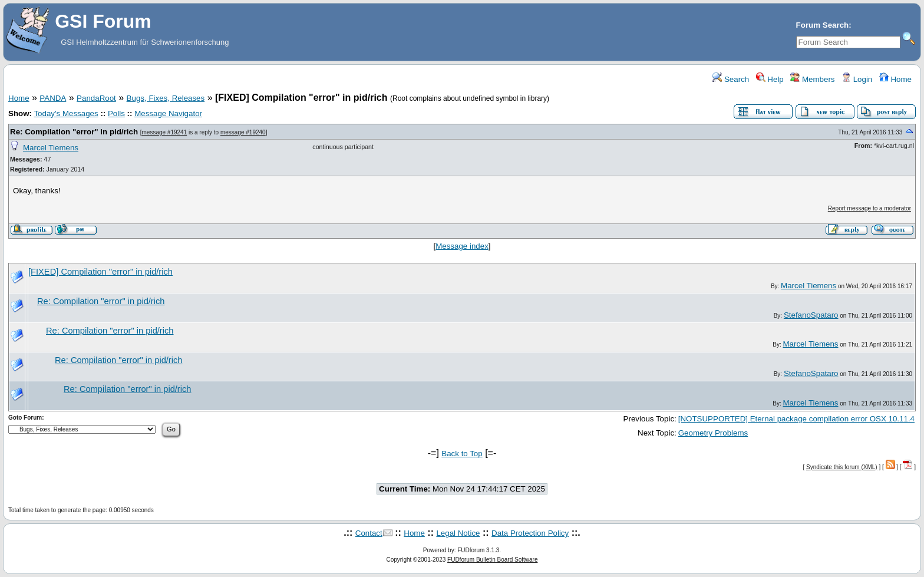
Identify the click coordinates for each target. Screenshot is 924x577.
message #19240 (243, 132)
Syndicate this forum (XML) (842, 467)
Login (857, 79)
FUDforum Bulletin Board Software (492, 560)
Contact (369, 533)
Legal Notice (458, 533)
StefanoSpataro (811, 315)
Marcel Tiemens (51, 148)
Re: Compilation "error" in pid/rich (74, 132)
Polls (116, 113)
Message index (462, 246)
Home (895, 79)
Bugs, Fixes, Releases (166, 98)
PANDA (53, 98)
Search (731, 79)
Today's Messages (66, 113)
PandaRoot (96, 98)
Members (812, 79)
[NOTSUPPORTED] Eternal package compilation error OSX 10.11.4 (796, 419)
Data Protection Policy (530, 533)
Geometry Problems (713, 433)
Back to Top (462, 454)
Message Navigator (168, 113)
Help (770, 79)
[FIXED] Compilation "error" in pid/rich (100, 272)
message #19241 (165, 132)
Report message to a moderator (869, 208)
